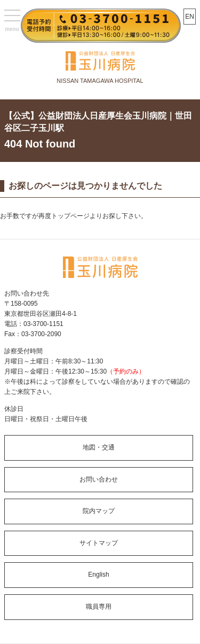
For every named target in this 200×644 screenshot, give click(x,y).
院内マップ (99, 511)
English (98, 575)
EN (190, 17)
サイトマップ (99, 543)
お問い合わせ (99, 479)
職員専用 (99, 607)
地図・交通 (99, 447)
